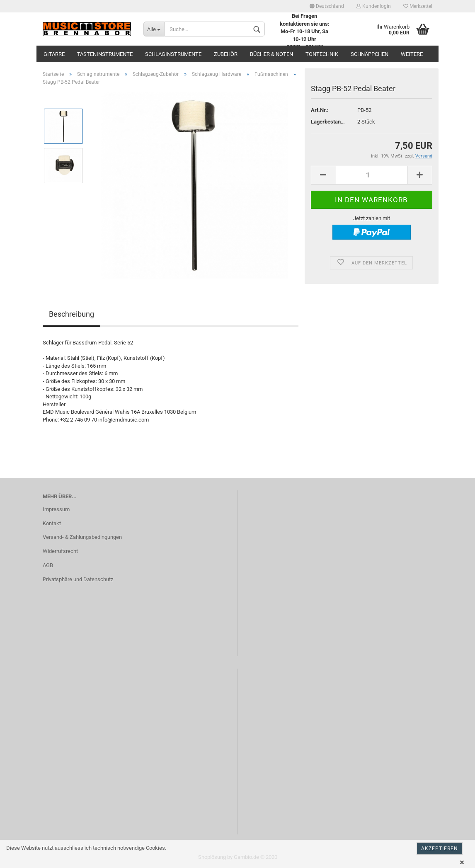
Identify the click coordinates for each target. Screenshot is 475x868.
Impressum (56, 509)
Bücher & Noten (271, 54)
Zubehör (226, 54)
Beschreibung (71, 314)
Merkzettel (418, 6)
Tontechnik (322, 54)
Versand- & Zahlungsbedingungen (82, 537)
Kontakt (52, 523)
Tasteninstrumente (105, 54)
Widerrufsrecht (60, 551)
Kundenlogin (374, 6)
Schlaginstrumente (173, 54)
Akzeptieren (440, 849)
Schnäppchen (370, 54)
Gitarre (54, 54)
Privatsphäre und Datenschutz (78, 579)
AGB (48, 565)
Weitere (412, 54)
